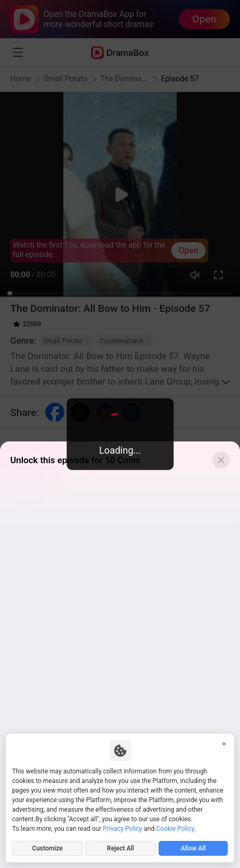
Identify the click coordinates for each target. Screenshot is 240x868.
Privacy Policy (122, 829)
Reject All (121, 848)
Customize (47, 848)
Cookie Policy (175, 829)
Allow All (193, 848)
